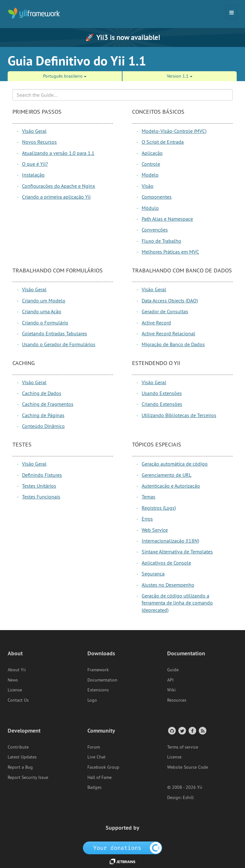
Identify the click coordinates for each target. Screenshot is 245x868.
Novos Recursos (39, 142)
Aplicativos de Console (166, 563)
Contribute (18, 747)
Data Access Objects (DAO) (170, 301)
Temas (148, 497)
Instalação (33, 175)
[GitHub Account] (171, 731)
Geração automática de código (175, 464)
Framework (98, 670)
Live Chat (97, 757)
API (170, 680)
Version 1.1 (180, 76)
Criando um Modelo (44, 301)
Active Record (156, 323)
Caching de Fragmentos (48, 404)
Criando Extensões (162, 404)
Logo (92, 700)
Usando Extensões (162, 393)
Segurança (153, 574)
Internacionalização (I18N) (170, 541)
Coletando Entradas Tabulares (55, 333)
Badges (94, 787)
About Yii (17, 670)
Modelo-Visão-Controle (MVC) (174, 131)
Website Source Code (188, 767)
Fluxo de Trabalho (161, 241)
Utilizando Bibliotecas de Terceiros (179, 415)
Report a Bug (20, 767)
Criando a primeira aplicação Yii (56, 197)
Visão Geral (34, 131)
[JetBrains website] (122, 861)
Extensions (98, 690)
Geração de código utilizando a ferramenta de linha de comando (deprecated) (177, 603)
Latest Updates (22, 757)
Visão (148, 186)
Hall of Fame (100, 777)
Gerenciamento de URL (167, 475)
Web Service (155, 530)
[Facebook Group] (192, 731)
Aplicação (152, 153)
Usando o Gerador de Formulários (59, 344)
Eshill (188, 797)
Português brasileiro (65, 76)
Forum (94, 747)
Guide (173, 670)
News (13, 680)
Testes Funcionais (41, 497)
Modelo (150, 175)
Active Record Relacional (168, 333)
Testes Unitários (39, 486)
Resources (177, 700)
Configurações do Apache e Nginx (59, 186)
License (15, 690)
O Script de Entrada (163, 142)
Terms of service (183, 747)
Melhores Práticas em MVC (170, 252)
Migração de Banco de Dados (173, 344)
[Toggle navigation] (232, 12)
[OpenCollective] (123, 847)
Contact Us (18, 700)
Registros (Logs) (159, 508)
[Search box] (122, 95)
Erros (147, 519)
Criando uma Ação (42, 311)
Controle (151, 164)
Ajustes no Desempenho (168, 585)
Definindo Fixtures (42, 475)
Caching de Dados (42, 393)
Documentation (102, 680)
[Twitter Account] (182, 731)
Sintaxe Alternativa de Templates (177, 552)
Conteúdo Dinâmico (43, 426)
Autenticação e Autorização (171, 486)
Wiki (171, 690)
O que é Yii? (35, 164)
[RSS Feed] (202, 731)
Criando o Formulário (45, 323)
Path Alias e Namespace (167, 219)
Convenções (155, 230)
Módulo (150, 208)
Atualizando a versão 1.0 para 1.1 (58, 153)
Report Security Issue (28, 777)
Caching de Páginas (43, 415)
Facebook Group (103, 767)
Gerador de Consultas (165, 311)
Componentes (157, 197)
